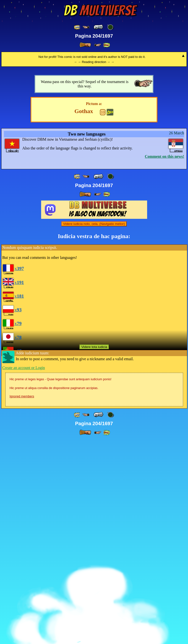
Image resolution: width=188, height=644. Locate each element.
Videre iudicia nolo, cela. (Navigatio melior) (94, 428)
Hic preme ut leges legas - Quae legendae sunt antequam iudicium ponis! (60, 583)
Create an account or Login (23, 572)
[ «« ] (77, 27)
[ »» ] (106, 45)
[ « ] (98, 27)
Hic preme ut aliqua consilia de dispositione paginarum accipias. (54, 592)
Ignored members (22, 600)
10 (103, 316)
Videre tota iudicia (94, 551)
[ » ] (85, 45)
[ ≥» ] (98, 45)
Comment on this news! (164, 361)
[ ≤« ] (86, 27)
